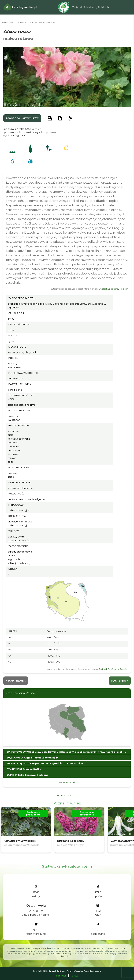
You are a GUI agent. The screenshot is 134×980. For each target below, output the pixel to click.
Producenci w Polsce (20, 693)
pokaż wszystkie (67, 782)
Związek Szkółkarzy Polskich (113, 289)
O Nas (75, 976)
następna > (120, 681)
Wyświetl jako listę (67, 795)
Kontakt (61, 976)
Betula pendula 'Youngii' (36, 915)
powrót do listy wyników (22, 118)
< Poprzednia (16, 681)
